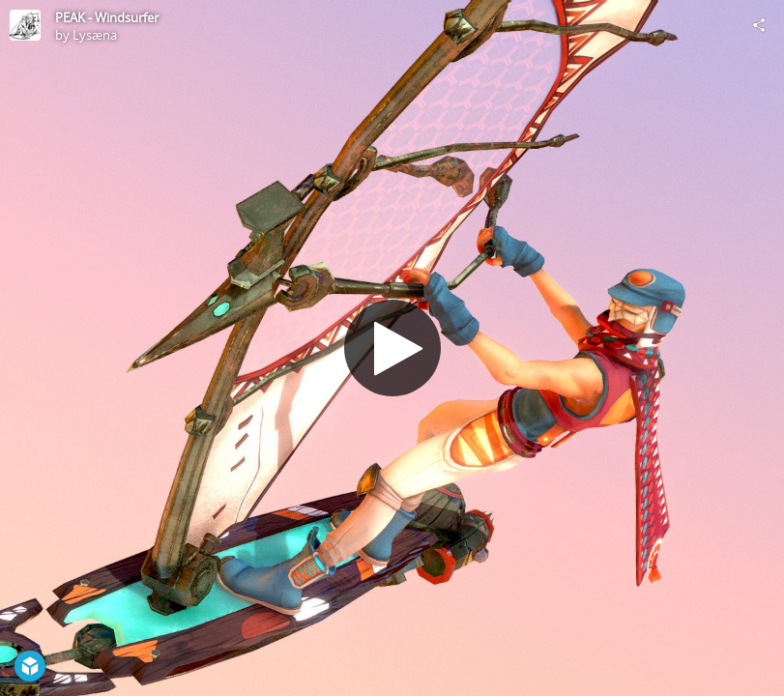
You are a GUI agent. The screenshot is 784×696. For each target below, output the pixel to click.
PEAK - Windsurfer (107, 17)
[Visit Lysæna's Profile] (25, 25)
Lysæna (95, 35)
